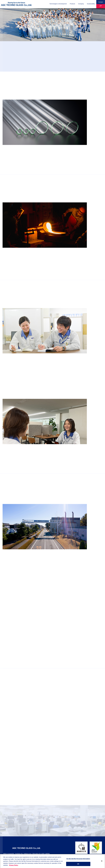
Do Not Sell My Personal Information (78, 860)
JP (101, 6)
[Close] (102, 862)
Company (81, 4)
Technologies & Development (58, 4)
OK (78, 865)
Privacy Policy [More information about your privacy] (14, 866)
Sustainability (91, 4)
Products (72, 4)
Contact (101, 2)
